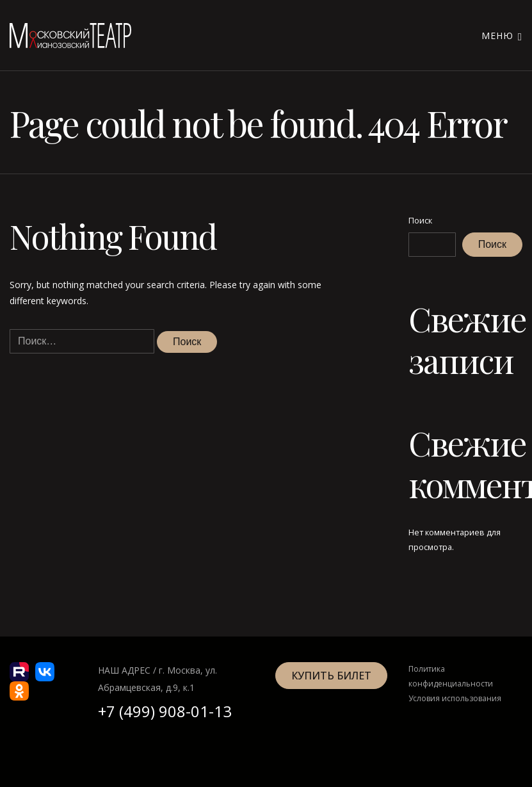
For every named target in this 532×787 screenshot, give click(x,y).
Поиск (420, 221)
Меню (502, 36)
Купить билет (331, 676)
